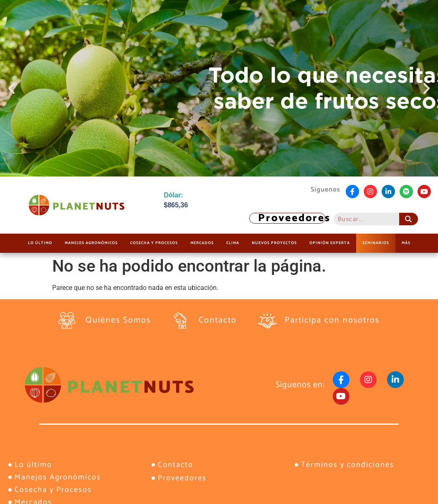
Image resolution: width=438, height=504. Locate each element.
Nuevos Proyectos (274, 243)
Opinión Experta (330, 243)
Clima (233, 243)
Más (406, 243)
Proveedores (294, 218)
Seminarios (376, 243)
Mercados (202, 243)
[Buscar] (409, 219)
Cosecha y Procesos (154, 243)
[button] (11, 88)
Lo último (40, 243)
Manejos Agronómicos (91, 243)
